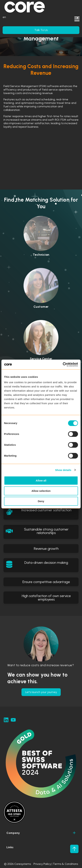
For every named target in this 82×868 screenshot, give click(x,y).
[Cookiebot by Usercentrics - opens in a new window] (63, 364)
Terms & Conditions (65, 864)
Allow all (41, 480)
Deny (41, 501)
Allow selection (41, 491)
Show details (63, 470)
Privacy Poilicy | (43, 864)
